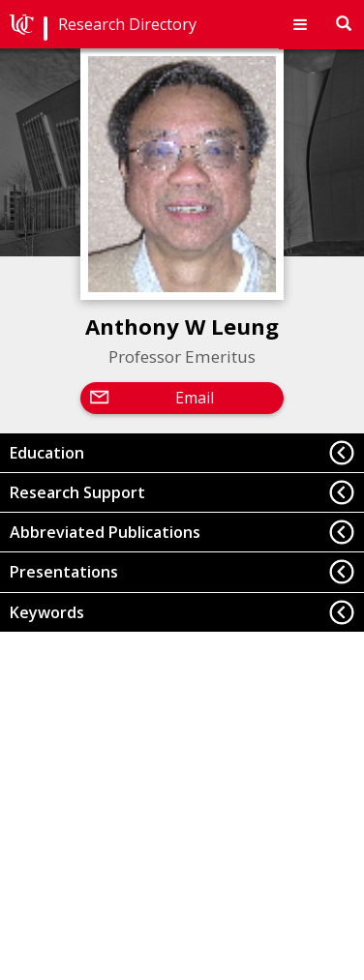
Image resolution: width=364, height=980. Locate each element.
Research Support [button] (77, 492)
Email (195, 398)
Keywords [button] (47, 612)
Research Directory (127, 24)
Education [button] (47, 453)
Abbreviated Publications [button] (105, 532)
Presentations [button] (64, 572)
